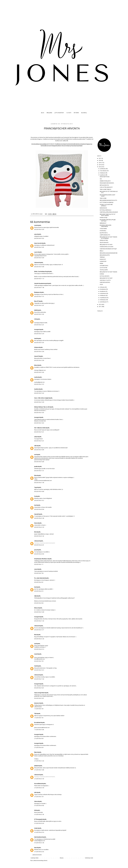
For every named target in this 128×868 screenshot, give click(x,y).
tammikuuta (103, 302)
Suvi (35, 505)
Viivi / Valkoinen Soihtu (40, 428)
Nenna (36, 523)
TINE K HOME (103, 198)
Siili (35, 810)
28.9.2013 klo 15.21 (39, 432)
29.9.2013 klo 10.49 (39, 612)
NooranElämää (38, 784)
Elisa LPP (36, 301)
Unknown (37, 263)
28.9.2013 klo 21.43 (39, 536)
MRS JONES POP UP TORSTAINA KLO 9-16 (109, 192)
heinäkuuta (103, 289)
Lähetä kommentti (37, 855)
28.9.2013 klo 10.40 (39, 267)
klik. (67, 141)
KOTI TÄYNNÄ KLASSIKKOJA (107, 202)
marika (36, 377)
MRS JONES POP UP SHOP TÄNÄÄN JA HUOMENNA (108, 238)
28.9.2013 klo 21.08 (39, 518)
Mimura (36, 608)
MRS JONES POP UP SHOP (106, 245)
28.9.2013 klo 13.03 (39, 372)
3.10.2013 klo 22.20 (39, 823)
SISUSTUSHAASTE (104, 243)
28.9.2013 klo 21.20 (39, 527)
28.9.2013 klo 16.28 (39, 462)
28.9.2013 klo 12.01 (39, 305)
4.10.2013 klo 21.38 (39, 843)
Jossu (36, 550)
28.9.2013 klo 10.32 (39, 238)
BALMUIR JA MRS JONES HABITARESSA (106, 226)
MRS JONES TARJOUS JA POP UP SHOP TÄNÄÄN (108, 215)
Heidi (36, 338)
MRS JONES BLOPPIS (105, 255)
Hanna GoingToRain (39, 693)
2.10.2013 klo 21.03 (39, 779)
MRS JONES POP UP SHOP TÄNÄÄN (108, 272)
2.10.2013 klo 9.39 (39, 739)
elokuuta (102, 287)
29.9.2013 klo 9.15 (39, 591)
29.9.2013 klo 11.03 (39, 621)
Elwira (36, 752)
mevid (36, 654)
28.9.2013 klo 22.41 (39, 545)
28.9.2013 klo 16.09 (39, 450)
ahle (35, 792)
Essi (35, 587)
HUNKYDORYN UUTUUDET (107, 247)
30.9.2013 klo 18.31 (39, 688)
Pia (35, 496)
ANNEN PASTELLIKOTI (105, 181)
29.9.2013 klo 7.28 (39, 573)
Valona (36, 801)
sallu (35, 446)
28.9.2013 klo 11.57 (39, 296)
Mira (35, 532)
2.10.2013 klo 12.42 (39, 761)
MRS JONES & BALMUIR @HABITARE (109, 253)
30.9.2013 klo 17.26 (39, 679)
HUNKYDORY (103, 261)
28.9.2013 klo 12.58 (39, 360)
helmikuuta (103, 300)
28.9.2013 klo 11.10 (39, 279)
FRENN (101, 263)
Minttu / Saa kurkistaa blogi (41, 272)
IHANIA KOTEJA (104, 218)
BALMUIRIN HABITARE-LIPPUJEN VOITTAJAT (108, 220)
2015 (100, 163)
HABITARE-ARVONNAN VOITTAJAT (108, 249)
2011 (100, 307)
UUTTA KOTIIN (103, 268)
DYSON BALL (103, 231)
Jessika (36, 466)
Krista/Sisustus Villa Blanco (41, 559)
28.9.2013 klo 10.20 (39, 229)
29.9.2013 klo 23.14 (39, 649)
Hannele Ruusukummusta (41, 283)
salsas (36, 437)
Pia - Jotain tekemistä (39, 578)
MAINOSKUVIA (103, 208)
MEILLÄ (102, 251)
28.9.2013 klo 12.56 (39, 352)
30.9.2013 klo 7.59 (39, 661)
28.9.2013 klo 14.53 (39, 423)
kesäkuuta (103, 291)
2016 (100, 160)
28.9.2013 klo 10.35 (39, 247)
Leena (36, 569)
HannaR (36, 514)
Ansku (36, 828)
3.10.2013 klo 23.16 (39, 832)
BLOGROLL (84, 113)
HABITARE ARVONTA (105, 282)
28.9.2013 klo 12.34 (39, 334)
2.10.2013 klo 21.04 (39, 788)
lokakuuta (103, 173)
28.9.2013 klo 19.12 (39, 500)
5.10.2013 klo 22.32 (39, 852)
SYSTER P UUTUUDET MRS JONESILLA (106, 205)
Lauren (36, 252)
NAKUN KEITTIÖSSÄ (105, 177)
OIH (101, 179)
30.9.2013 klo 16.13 (39, 670)
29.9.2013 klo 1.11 (39, 564)
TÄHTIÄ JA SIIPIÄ (104, 270)
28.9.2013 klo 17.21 (39, 471)
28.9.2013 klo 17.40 (39, 483)
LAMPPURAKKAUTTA (105, 235)
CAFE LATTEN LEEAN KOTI (106, 187)
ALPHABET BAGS (104, 266)
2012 (100, 304)
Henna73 (37, 356)
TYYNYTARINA (103, 229)
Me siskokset (37, 723)
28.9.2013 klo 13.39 (39, 402)
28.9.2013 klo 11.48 (39, 287)
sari (35, 455)
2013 (100, 167)
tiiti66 (36, 310)
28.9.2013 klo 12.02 (39, 314)
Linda (36, 225)
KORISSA (102, 274)
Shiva (36, 475)
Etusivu (62, 858)
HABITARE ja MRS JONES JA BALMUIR (109, 212)
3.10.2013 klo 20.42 (39, 805)
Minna (36, 365)
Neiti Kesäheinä (38, 837)
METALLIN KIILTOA (104, 185)
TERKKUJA (102, 257)
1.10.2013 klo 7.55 (39, 718)
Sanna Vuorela (38, 243)
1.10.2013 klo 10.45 (39, 730)
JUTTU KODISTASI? (59, 113)
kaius (36, 848)
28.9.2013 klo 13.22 (39, 393)
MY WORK (76, 113)
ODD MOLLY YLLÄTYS (105, 280)
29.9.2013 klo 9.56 (39, 603)
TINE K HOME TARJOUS (105, 189)
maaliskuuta (103, 298)
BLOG (43, 113)
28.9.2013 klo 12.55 (39, 343)
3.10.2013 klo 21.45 (39, 814)
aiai (35, 644)
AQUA (101, 284)
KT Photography (38, 819)
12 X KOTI (69, 113)
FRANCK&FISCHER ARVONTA (107, 183)
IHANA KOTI (103, 259)
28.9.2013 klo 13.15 (39, 384)
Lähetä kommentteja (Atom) (40, 861)
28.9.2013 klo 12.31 (39, 325)
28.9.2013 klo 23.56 (39, 554)
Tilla (35, 714)
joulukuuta (103, 169)
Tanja (36, 487)
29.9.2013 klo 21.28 (39, 639)
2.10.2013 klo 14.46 (39, 770)
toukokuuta (103, 293)
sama (36, 234)
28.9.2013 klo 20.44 (39, 509)
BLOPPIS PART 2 (104, 233)
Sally (35, 596)
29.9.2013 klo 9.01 (39, 582)
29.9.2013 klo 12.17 (39, 630)
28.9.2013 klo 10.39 (39, 258)
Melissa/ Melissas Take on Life (42, 407)
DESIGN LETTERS (104, 240)
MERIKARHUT (103, 223)
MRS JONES (49, 113)
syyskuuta (103, 175)
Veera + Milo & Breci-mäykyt (41, 398)
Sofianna (36, 347)
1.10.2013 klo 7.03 (39, 709)
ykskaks (36, 766)
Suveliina (36, 389)
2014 (100, 165)
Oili (35, 319)
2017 (100, 158)
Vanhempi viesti (89, 858)
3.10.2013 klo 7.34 (39, 797)
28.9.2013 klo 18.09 (39, 491)
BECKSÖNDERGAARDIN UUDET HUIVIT (107, 195)
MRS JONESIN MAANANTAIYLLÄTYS (108, 200)
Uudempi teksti (34, 858)
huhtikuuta (103, 295)
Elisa (35, 635)
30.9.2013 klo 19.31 (39, 698)
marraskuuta (103, 171)
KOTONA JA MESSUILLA (106, 210)
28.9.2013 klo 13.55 (39, 413)
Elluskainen (37, 292)
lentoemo (37, 703)
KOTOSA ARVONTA (105, 276)
